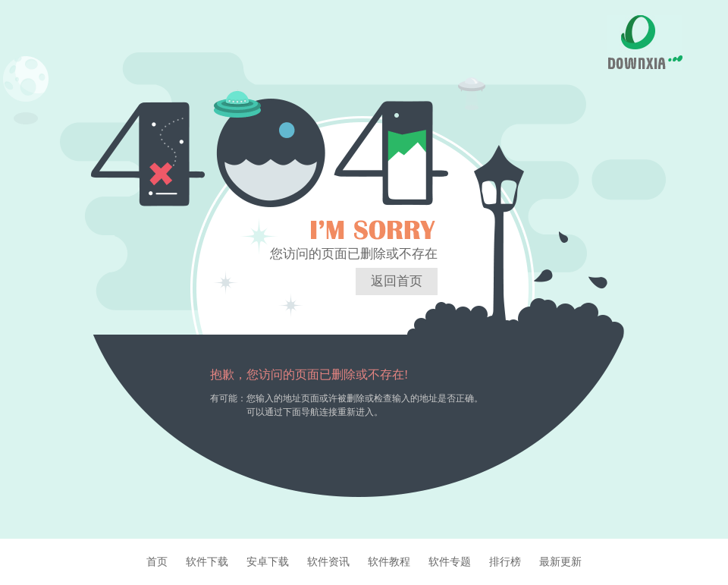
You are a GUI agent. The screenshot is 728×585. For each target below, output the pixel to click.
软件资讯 (328, 561)
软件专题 (450, 561)
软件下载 (207, 561)
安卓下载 (268, 561)
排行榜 (505, 561)
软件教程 (389, 561)
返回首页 (397, 281)
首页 (157, 561)
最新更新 (560, 561)
